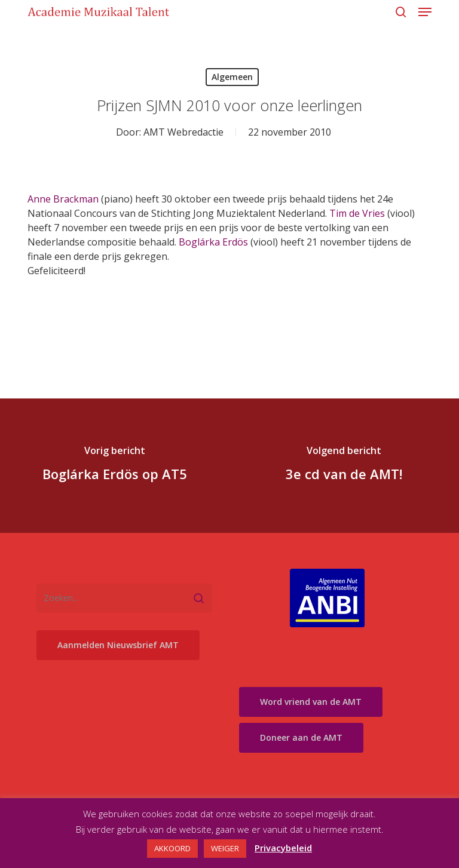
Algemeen (232, 77)
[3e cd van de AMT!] (344, 466)
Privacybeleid (283, 848)
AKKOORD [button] (172, 848)
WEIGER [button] (225, 848)
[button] (425, 12)
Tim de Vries (357, 213)
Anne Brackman (63, 199)
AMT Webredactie (183, 132)
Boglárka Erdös (213, 242)
